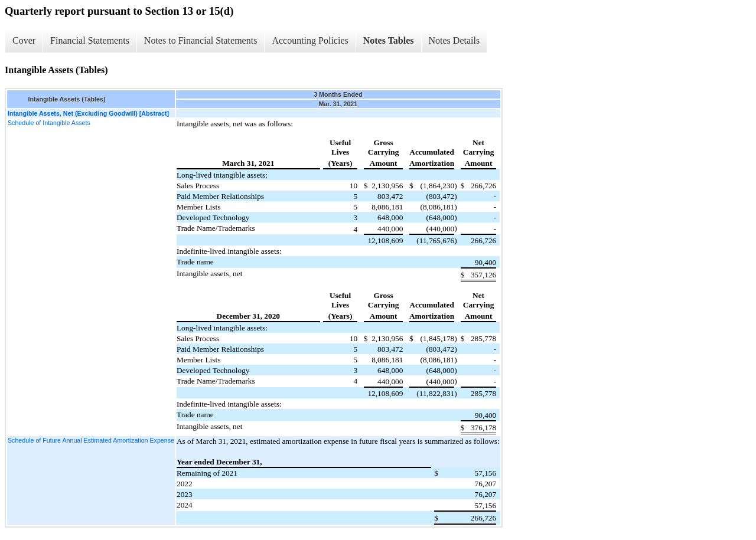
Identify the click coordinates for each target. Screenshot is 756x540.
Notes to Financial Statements (201, 40)
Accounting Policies (310, 40)
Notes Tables (389, 40)
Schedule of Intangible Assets (49, 123)
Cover (24, 40)
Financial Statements (90, 40)
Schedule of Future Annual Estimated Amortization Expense (91, 440)
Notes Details (454, 40)
